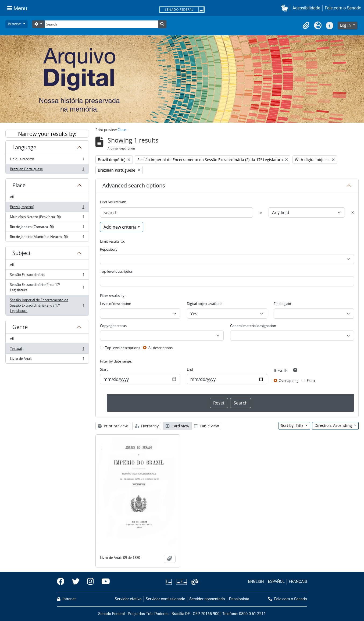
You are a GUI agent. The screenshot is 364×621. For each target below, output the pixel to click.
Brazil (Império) (47, 208)
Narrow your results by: (47, 134)
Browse (15, 24)
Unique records (47, 160)
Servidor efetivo (128, 599)
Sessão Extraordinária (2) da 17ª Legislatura (47, 287)
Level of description (116, 304)
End (190, 369)
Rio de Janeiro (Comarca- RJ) (47, 228)
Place (19, 185)
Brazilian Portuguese (47, 170)
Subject (22, 253)
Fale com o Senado (343, 8)
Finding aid (282, 304)
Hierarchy (147, 426)
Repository (109, 249)
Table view (206, 426)
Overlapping (289, 381)
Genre (20, 327)
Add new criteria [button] (120, 227)
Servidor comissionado (165, 599)
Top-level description (117, 271)
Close (122, 130)
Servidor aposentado (207, 599)
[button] (286, 8)
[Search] (101, 24)
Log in (346, 25)
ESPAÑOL (276, 582)
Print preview (113, 426)
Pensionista (239, 599)
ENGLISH (256, 582)
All (12, 197)
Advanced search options (134, 185)
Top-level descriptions (123, 348)
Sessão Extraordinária (47, 276)
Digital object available (205, 304)
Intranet (66, 599)
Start (104, 369)
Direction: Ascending (334, 425)
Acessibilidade (306, 8)
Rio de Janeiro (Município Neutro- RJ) (47, 238)
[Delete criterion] (353, 212)
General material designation (253, 326)
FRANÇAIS (298, 582)
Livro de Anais (47, 360)
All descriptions (160, 348)
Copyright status (113, 326)
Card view (177, 426)
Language (24, 147)
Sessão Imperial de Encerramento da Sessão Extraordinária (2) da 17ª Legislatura (47, 305)
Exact (311, 381)
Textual (47, 350)
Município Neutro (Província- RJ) (47, 218)
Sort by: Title (293, 425)
